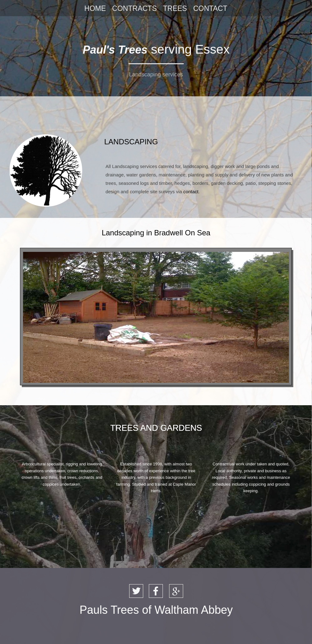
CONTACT (210, 8)
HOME (95, 8)
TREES (175, 8)
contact (191, 192)
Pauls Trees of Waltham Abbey (156, 610)
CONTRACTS (134, 8)
